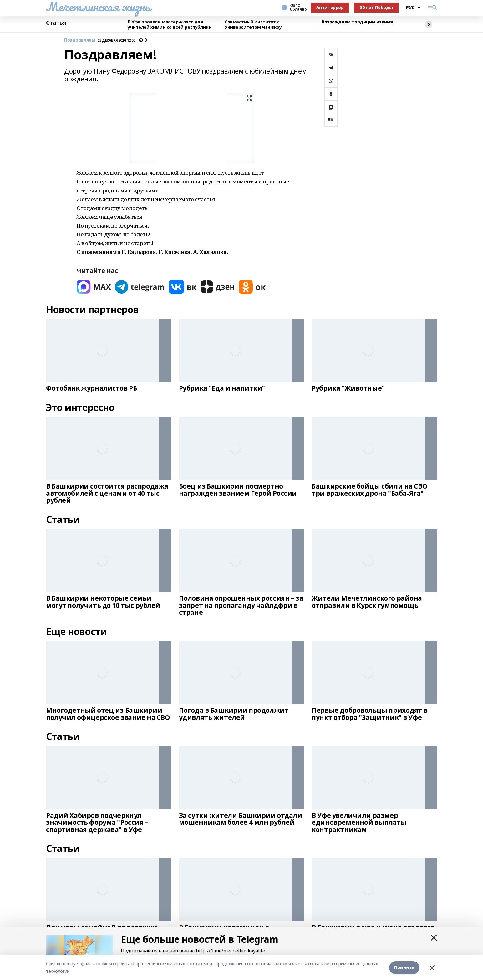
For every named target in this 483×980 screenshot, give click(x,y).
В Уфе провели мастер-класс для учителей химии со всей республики (170, 25)
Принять (404, 967)
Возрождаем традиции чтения (357, 22)
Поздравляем (80, 40)
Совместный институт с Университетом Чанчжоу (253, 25)
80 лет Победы (376, 7)
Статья (56, 23)
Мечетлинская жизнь (98, 7)
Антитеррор (330, 7)
